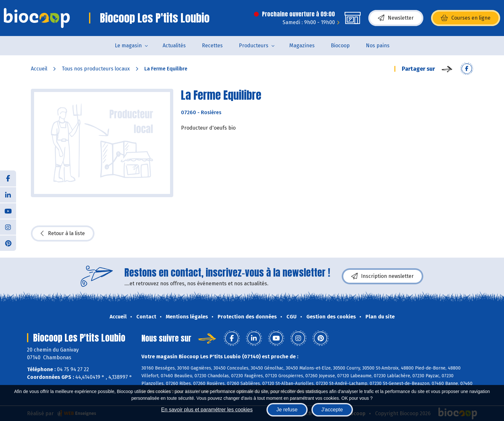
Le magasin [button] (128, 46)
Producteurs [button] (254, 46)
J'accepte (332, 410)
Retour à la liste (63, 233)
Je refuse (287, 410)
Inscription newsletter (382, 276)
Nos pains (378, 46)
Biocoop (340, 46)
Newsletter (396, 18)
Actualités (174, 46)
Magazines (302, 46)
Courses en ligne (466, 18)
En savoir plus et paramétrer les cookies (207, 410)
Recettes (212, 46)
